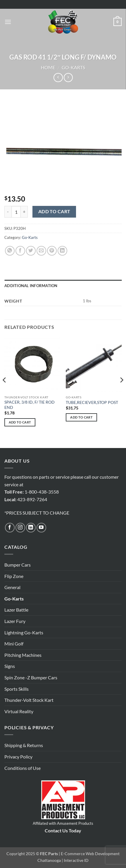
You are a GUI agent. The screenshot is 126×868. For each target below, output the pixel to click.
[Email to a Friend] (41, 251)
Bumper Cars (18, 565)
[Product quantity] (16, 212)
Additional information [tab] (31, 286)
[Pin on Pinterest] (52, 251)
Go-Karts (73, 67)
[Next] (121, 392)
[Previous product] (68, 78)
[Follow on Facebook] (10, 528)
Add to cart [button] (20, 422)
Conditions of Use (23, 768)
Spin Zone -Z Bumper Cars (31, 677)
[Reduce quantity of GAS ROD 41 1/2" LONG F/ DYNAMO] (8, 212)
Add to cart (54, 211)
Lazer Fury (15, 621)
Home (48, 67)
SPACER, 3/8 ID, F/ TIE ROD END (30, 405)
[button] (8, 22)
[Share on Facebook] (20, 251)
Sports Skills (17, 689)
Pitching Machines (23, 655)
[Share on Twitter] (31, 251)
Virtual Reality (19, 711)
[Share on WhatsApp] (10, 251)
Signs (10, 666)
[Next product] (58, 78)
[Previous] (5, 392)
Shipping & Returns (24, 745)
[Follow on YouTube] (41, 528)
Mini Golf (14, 644)
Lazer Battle (16, 610)
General (12, 587)
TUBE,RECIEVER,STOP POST (92, 402)
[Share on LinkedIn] (62, 251)
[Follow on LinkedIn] (31, 528)
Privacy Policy (18, 757)
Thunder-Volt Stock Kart (29, 700)
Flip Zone (14, 576)
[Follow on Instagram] (20, 528)
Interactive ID (76, 860)
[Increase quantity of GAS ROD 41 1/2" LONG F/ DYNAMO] (24, 212)
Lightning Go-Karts (24, 632)
